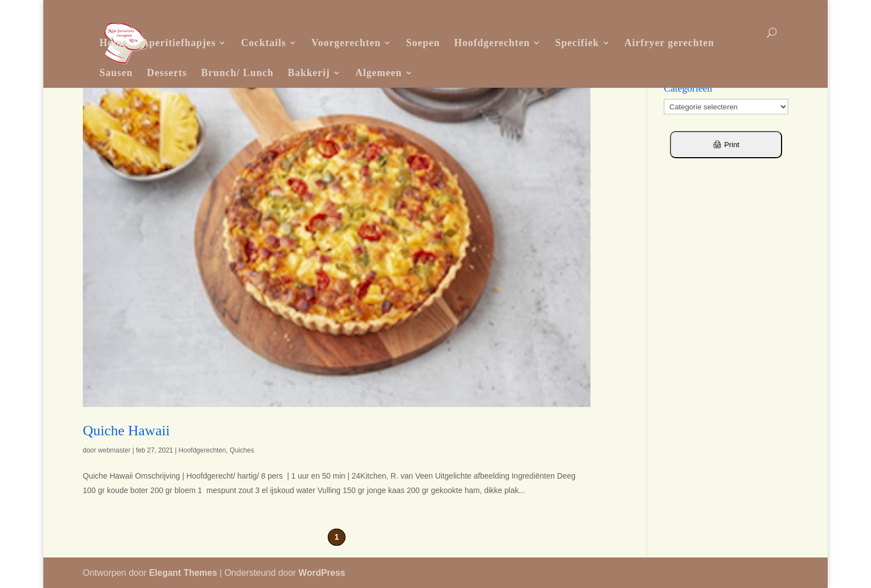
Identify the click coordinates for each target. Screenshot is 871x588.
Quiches (242, 450)
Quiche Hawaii (126, 431)
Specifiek (577, 43)
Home (113, 43)
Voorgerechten (346, 43)
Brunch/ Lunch (237, 73)
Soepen (423, 43)
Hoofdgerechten (492, 43)
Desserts (167, 73)
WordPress (322, 573)
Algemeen (379, 73)
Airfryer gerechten (669, 43)
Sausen (116, 73)
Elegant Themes (183, 573)
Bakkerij (309, 73)
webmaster (114, 450)
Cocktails (264, 43)
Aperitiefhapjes (178, 43)
